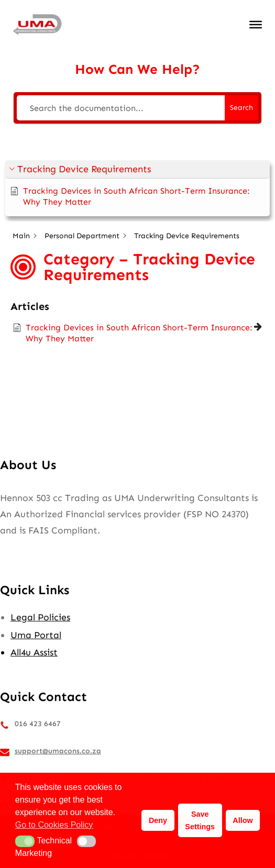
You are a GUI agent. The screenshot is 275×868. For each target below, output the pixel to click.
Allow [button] (243, 820)
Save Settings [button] (200, 820)
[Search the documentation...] (121, 108)
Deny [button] (158, 820)
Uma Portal (36, 635)
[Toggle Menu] (256, 25)
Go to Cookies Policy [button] (54, 825)
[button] (137, 169)
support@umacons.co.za (58, 751)
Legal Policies (40, 617)
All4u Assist (34, 652)
